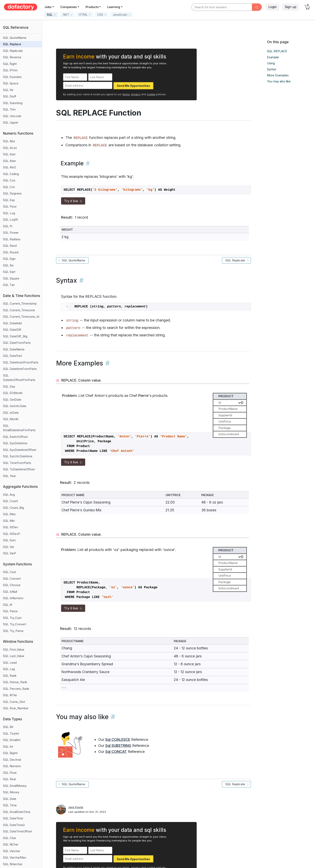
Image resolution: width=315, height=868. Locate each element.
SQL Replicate (13, 51)
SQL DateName (14, 349)
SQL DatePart (12, 356)
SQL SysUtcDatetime (18, 456)
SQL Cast (10, 572)
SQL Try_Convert (15, 624)
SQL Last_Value (14, 656)
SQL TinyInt (11, 733)
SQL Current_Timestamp (20, 303)
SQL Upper (11, 122)
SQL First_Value (14, 649)
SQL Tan (9, 285)
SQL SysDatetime (15, 443)
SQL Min (9, 521)
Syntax (272, 69)
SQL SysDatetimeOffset (20, 450)
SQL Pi (8, 226)
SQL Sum (9, 540)
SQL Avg (9, 495)
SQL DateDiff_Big (15, 336)
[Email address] (88, 85)
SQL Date (10, 799)
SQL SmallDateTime (17, 812)
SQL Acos (10, 148)
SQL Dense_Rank (15, 682)
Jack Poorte (76, 807)
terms (126, 94)
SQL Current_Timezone (19, 310)
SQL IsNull (10, 592)
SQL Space (11, 83)
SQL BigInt (10, 753)
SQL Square (11, 278)
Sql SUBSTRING (118, 746)
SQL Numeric (12, 766)
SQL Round (11, 252)
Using (271, 63)
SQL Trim (9, 109)
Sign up (290, 7)
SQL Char (10, 838)
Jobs (48, 7)
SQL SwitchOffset (15, 437)
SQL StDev (11, 527)
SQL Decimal (12, 760)
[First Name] (75, 77)
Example (273, 57)
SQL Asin (9, 154)
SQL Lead (10, 663)
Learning (114, 7)
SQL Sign (9, 259)
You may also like (279, 81)
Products (92, 7)
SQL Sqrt (9, 272)
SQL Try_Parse (13, 631)
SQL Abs (9, 141)
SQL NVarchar (13, 864)
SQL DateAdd (12, 323)
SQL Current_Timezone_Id (21, 317)
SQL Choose (12, 585)
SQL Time (10, 805)
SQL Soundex (12, 77)
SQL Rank (10, 676)
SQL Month (11, 419)
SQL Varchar (12, 851)
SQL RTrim (10, 70)
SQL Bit (8, 727)
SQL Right (10, 64)
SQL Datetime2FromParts (21, 362)
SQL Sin (8, 265)
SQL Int (8, 747)
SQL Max (9, 514)
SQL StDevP (12, 534)
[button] (51, 15)
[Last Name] (100, 77)
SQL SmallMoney (15, 786)
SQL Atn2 (9, 167)
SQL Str (8, 90)
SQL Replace (12, 44)
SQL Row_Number (16, 708)
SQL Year (9, 476)
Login (273, 7)
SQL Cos (9, 180)
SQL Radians (12, 239)
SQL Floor (10, 206)
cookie (151, 94)
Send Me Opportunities (133, 86)
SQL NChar (11, 844)
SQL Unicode (12, 116)
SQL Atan (9, 161)
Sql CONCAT (116, 752)
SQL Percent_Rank (16, 689)
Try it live (73, 201)
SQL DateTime (13, 818)
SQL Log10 (10, 220)
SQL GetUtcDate (15, 406)
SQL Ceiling (11, 174)
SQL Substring (13, 103)
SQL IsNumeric (13, 598)
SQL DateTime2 (14, 825)
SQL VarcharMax (15, 857)
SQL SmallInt (12, 740)
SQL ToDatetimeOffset (19, 469)
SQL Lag (9, 669)
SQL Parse (10, 611)
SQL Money (11, 792)
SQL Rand (10, 246)
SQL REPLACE (277, 51)
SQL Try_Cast (12, 618)
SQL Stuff (10, 96)
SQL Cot (9, 187)
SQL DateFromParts (17, 343)
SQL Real (9, 779)
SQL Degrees (12, 193)
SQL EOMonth (13, 393)
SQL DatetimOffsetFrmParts (19, 378)
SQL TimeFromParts (17, 463)
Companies (69, 7)
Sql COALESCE (118, 740)
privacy (136, 94)
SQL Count (10, 501)
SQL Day (9, 386)
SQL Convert (12, 579)
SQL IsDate (11, 413)
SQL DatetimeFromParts (20, 369)
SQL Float (10, 773)
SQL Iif (8, 605)
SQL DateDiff (12, 330)
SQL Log (9, 213)
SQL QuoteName (15, 38)
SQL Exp (9, 200)
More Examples (278, 75)
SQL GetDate (12, 400)
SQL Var (9, 547)
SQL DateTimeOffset (17, 831)
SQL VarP (10, 553)
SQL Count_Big (13, 508)
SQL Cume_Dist (14, 702)
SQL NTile (10, 695)
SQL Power (11, 233)
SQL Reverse (12, 57)
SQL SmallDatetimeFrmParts (19, 428)
